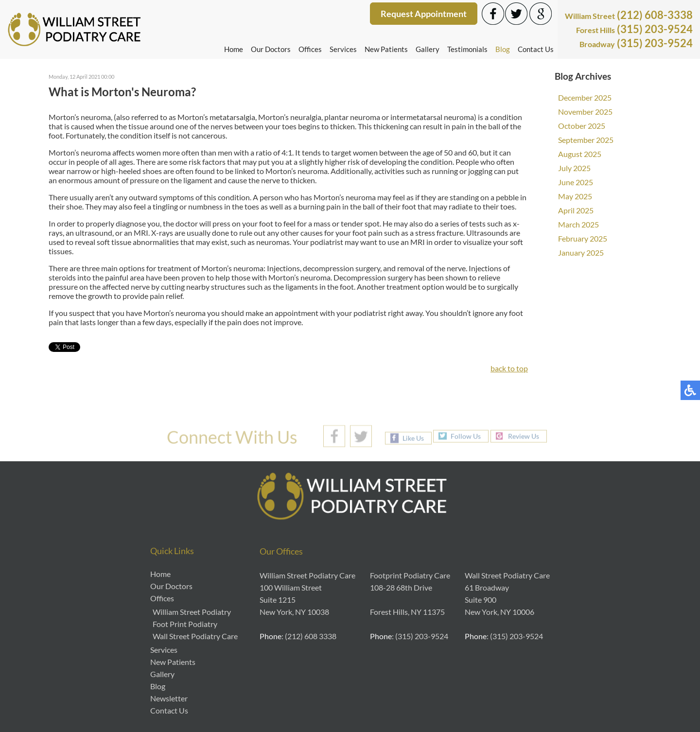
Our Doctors (271, 49)
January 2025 (581, 253)
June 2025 (576, 182)
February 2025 (583, 238)
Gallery (428, 49)
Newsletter (169, 698)
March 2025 (578, 224)
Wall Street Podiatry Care (195, 636)
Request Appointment (424, 14)
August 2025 (580, 154)
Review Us (524, 436)
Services (343, 49)
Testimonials (467, 49)
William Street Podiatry (192, 612)
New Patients (386, 49)
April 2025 (576, 210)
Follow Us (466, 436)
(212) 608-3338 (629, 15)
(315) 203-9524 (634, 29)
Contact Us (536, 49)
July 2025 (574, 168)
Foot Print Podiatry (185, 624)
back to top (509, 368)
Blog (503, 49)
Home (234, 49)
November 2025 (585, 112)
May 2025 (575, 196)
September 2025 (586, 140)
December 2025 (585, 97)
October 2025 (582, 126)
